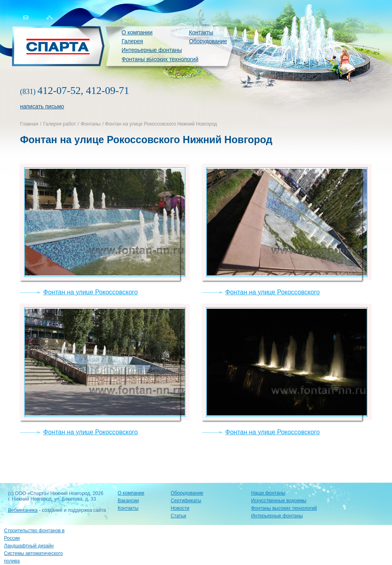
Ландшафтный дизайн (29, 546)
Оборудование (208, 41)
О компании (137, 32)
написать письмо (42, 106)
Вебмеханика (23, 510)
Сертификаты (186, 501)
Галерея (132, 41)
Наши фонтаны (268, 493)
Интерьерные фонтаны (152, 50)
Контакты (201, 32)
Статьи (179, 516)
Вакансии (128, 501)
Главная (29, 124)
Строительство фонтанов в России (34, 534)
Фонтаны (91, 124)
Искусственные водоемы (279, 501)
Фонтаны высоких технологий (160, 59)
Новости (180, 508)
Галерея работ (59, 124)
